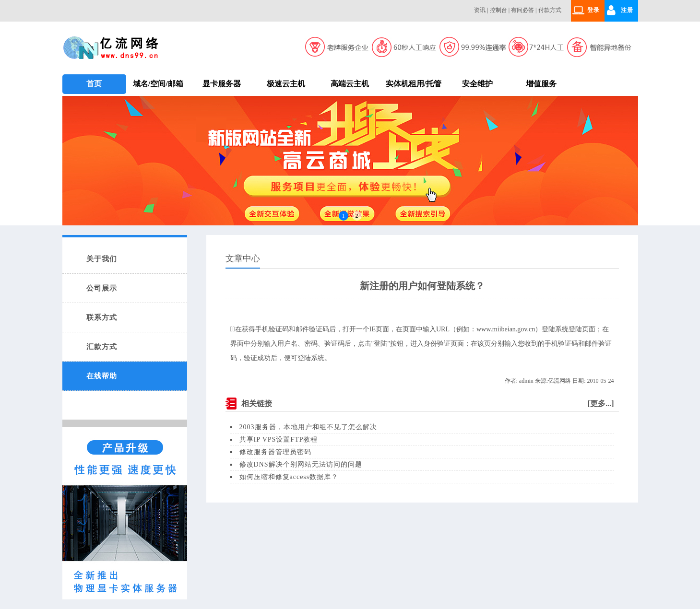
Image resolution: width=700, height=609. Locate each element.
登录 (593, 10)
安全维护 (477, 84)
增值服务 (541, 84)
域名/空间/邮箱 (158, 84)
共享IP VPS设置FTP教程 (279, 439)
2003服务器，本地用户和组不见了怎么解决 (308, 427)
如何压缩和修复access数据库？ (289, 477)
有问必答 (522, 10)
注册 (627, 10)
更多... (601, 404)
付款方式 (550, 10)
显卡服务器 (222, 84)
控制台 (498, 10)
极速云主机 (286, 84)
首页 (94, 84)
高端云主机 (350, 84)
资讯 (480, 10)
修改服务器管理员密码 (275, 452)
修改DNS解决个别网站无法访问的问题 (301, 464)
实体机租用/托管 (414, 84)
